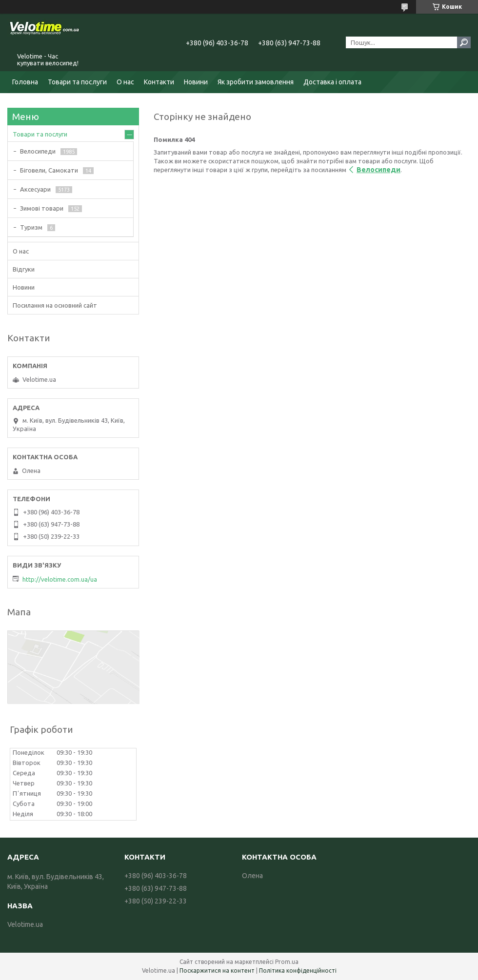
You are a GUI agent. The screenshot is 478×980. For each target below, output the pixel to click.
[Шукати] (464, 42)
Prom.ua (287, 962)
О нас (125, 82)
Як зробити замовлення (256, 82)
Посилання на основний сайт (55, 305)
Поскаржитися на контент (217, 970)
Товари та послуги (77, 82)
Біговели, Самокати (49, 170)
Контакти (159, 82)
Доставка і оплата (332, 82)
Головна (25, 82)
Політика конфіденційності (298, 970)
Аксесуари (35, 189)
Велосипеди (378, 170)
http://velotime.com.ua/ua (60, 579)
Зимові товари (42, 208)
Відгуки (24, 269)
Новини (196, 82)
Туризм (31, 227)
